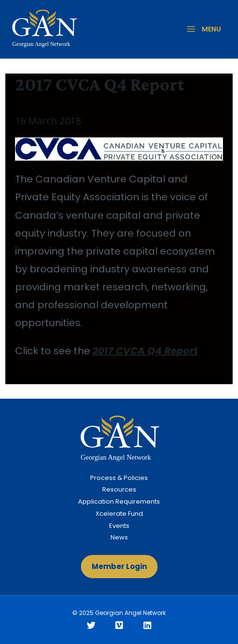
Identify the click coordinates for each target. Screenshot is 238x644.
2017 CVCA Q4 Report (145, 351)
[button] (119, 567)
